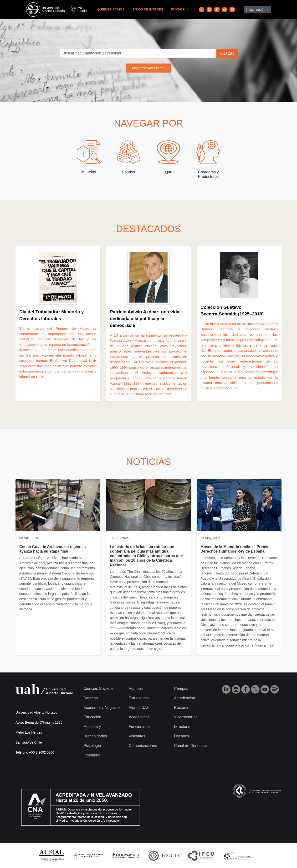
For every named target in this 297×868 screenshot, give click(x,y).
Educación (92, 717)
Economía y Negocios (102, 708)
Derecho (91, 698)
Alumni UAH (139, 708)
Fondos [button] (178, 9)
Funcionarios (140, 727)
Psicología (92, 746)
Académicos (139, 717)
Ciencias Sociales (98, 689)
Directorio (182, 727)
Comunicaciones (143, 746)
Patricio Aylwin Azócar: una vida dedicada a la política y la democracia (145, 319)
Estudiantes (139, 698)
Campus (181, 689)
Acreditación (184, 698)
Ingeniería (92, 755)
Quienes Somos (111, 9)
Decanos (182, 736)
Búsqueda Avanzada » (148, 68)
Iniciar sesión (256, 10)
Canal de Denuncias (191, 746)
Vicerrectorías (186, 717)
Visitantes (137, 736)
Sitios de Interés (148, 9)
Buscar (227, 53)
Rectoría (181, 708)
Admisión (137, 689)
